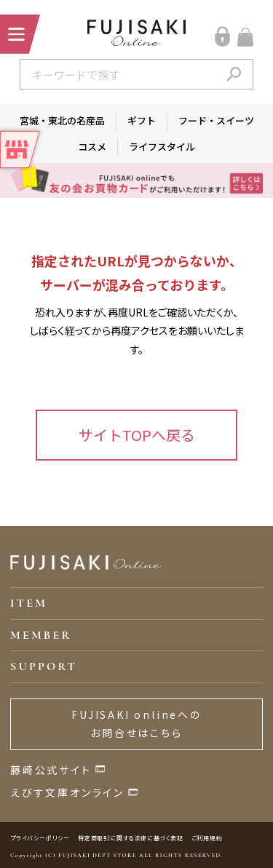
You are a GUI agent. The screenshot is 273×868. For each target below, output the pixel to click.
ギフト (142, 120)
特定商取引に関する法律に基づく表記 (131, 838)
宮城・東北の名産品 (62, 120)
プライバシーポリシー (40, 838)
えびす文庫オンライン (67, 792)
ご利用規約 (207, 838)
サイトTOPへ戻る (137, 435)
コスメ (92, 147)
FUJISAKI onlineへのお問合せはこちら (136, 724)
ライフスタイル (162, 147)
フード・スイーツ (216, 120)
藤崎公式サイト (51, 770)
